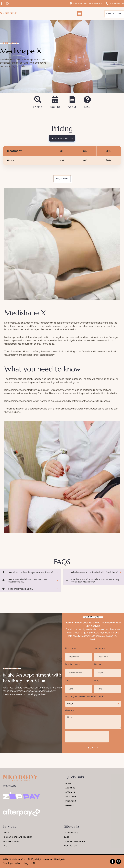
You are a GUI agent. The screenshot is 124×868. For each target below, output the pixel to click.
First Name (71, 648)
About (72, 107)
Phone (97, 664)
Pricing (38, 107)
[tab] (62, 138)
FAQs (87, 107)
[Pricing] (38, 100)
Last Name (99, 648)
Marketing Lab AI (26, 863)
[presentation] (87, 737)
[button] (79, 14)
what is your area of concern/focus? (84, 696)
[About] (72, 100)
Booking (55, 107)
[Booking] (55, 100)
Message (70, 710)
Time (96, 680)
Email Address (72, 664)
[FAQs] (87, 100)
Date (67, 680)
